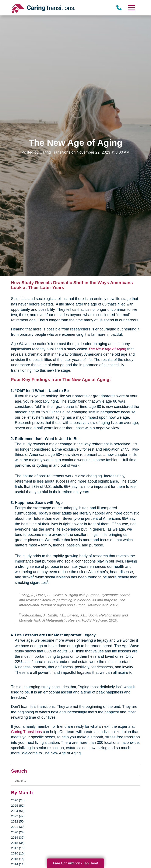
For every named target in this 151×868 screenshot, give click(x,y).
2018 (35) (18, 843)
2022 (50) (18, 821)
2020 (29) (18, 832)
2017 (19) (18, 848)
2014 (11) (18, 864)
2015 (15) (18, 859)
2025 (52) (18, 805)
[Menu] (131, 8)
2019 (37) (18, 837)
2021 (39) (18, 827)
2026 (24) (18, 800)
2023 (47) (18, 816)
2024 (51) (18, 811)
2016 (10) (18, 853)
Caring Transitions (26, 732)
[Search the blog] (75, 781)
